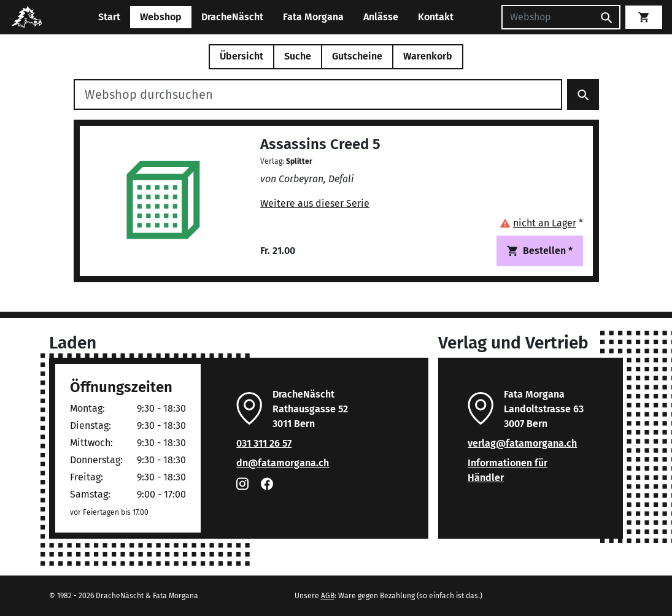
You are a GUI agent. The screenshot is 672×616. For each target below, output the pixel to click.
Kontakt (436, 17)
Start (109, 17)
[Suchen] (547, 17)
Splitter (299, 161)
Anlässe (381, 17)
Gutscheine (357, 56)
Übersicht (241, 56)
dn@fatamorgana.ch (283, 463)
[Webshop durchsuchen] (318, 94)
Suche (298, 56)
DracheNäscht (232, 17)
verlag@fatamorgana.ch (522, 443)
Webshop (161, 17)
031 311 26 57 (264, 443)
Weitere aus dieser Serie (315, 203)
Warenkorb (428, 56)
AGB (328, 596)
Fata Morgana (313, 17)
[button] (541, 223)
